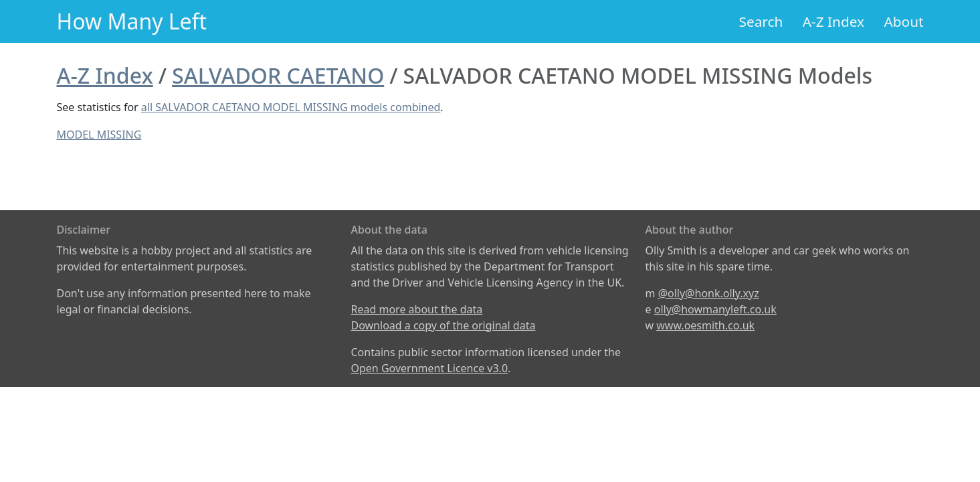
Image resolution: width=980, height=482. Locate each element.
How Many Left (132, 21)
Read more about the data (417, 309)
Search (761, 21)
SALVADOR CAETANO (278, 75)
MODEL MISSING (99, 135)
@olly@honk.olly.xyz (709, 293)
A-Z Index (834, 21)
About (903, 21)
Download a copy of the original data (444, 325)
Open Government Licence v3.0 (430, 368)
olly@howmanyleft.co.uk (715, 309)
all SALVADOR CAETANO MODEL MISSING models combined (291, 107)
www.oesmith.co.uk (705, 325)
